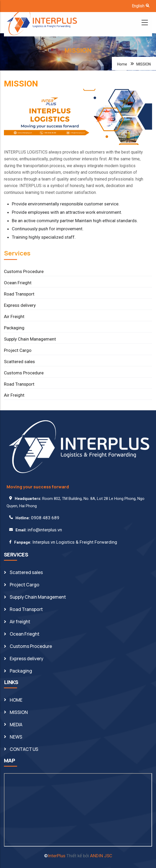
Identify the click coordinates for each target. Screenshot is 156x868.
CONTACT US (24, 749)
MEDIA (16, 725)
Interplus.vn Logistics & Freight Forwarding (75, 542)
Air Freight (14, 316)
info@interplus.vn (45, 530)
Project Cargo (18, 350)
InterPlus (57, 856)
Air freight (20, 622)
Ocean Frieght (18, 283)
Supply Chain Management (30, 339)
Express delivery (20, 305)
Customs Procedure (24, 271)
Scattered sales (19, 362)
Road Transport (19, 294)
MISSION (19, 712)
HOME (16, 700)
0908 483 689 (45, 518)
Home (122, 64)
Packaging (14, 328)
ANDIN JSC (101, 856)
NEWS (16, 737)
